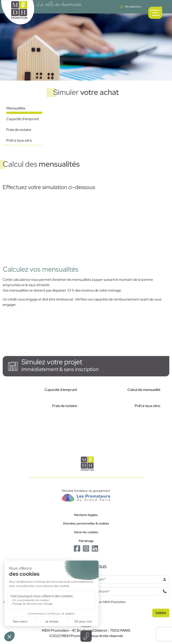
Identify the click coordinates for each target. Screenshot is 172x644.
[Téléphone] (124, 591)
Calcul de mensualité (144, 390)
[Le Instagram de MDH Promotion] (86, 548)
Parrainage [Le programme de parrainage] (86, 541)
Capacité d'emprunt (23, 119)
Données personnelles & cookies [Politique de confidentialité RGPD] (86, 523)
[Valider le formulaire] (161, 613)
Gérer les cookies (86, 532)
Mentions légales (86, 515)
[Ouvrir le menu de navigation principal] (155, 13)
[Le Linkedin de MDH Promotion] (95, 548)
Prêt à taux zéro (19, 140)
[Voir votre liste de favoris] (130, 7)
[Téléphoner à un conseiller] (86, 636)
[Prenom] (124, 579)
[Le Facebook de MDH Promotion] (77, 548)
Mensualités (16, 108)
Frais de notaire (19, 130)
